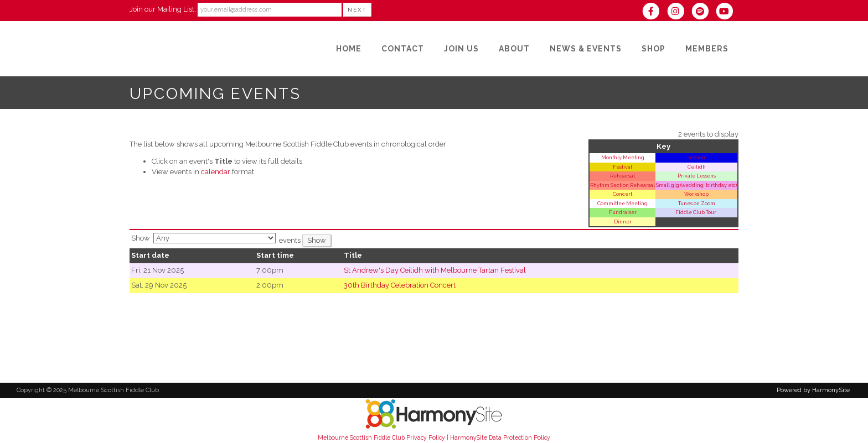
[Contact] (403, 49)
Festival (622, 167)
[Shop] (653, 49)
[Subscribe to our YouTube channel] (727, 12)
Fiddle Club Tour (696, 212)
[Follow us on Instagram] (679, 12)
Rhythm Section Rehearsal (622, 185)
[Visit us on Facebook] (654, 12)
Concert (622, 194)
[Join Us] (461, 49)
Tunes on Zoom (697, 203)
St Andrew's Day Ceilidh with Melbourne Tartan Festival (435, 270)
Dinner (623, 221)
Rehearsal (622, 176)
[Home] (349, 49)
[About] (514, 49)
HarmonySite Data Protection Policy (500, 437)
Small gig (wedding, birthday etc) (696, 185)
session (696, 157)
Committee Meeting (622, 203)
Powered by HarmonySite (813, 390)
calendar (216, 172)
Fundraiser (623, 212)
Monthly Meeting (623, 157)
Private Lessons (697, 176)
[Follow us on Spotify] (704, 12)
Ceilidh (697, 167)
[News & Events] (586, 49)
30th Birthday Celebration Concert (400, 285)
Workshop (696, 194)
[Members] (707, 49)
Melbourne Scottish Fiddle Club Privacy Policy (381, 437)
